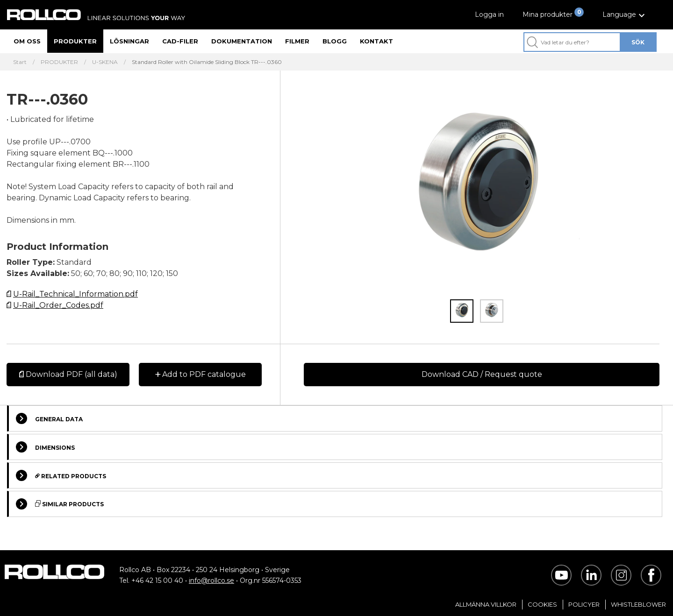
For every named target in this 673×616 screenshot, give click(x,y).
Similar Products (60, 504)
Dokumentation (242, 41)
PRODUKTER (59, 62)
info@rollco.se (211, 581)
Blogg (335, 41)
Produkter (75, 41)
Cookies (542, 604)
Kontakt (376, 41)
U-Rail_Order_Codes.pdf (58, 305)
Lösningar (129, 41)
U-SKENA (105, 62)
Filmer (297, 41)
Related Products (61, 475)
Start (20, 62)
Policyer (584, 604)
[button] (625, 15)
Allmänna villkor (486, 604)
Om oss (27, 41)
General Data (49, 418)
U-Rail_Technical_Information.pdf (75, 294)
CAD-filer (180, 41)
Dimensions (45, 447)
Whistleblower (638, 604)
